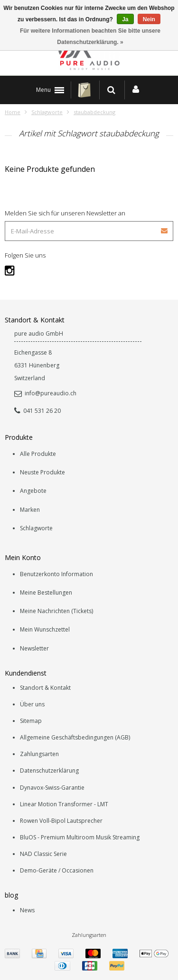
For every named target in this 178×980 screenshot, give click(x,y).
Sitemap (31, 721)
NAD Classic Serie (43, 854)
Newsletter (34, 648)
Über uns (32, 704)
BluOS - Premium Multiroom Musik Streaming (80, 837)
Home (13, 112)
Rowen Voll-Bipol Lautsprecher (61, 821)
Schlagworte (47, 112)
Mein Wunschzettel (45, 629)
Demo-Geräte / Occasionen (57, 870)
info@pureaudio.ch (45, 393)
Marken (30, 510)
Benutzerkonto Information (56, 574)
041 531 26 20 (37, 411)
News (27, 910)
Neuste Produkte (42, 472)
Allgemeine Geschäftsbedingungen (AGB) (75, 737)
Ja (125, 19)
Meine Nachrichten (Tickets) (56, 611)
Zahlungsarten (39, 754)
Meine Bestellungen (46, 592)
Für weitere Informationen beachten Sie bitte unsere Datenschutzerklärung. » (90, 36)
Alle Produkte (38, 454)
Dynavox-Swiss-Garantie (52, 788)
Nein (149, 19)
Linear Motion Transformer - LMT (64, 804)
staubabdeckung (94, 112)
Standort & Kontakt (45, 688)
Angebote (33, 491)
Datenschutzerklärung (49, 771)
